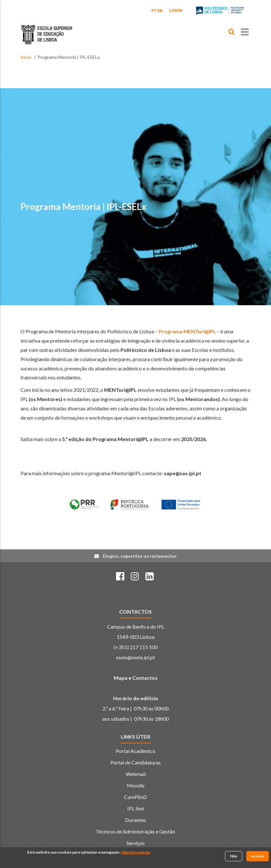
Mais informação (136, 853)
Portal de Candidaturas (135, 762)
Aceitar (258, 857)
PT (154, 11)
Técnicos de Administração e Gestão (135, 831)
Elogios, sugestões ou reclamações (140, 556)
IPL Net (136, 808)
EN (160, 11)
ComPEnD (135, 797)
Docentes (135, 820)
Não (234, 857)
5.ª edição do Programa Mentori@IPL (105, 439)
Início (26, 57)
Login (176, 10)
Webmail (136, 774)
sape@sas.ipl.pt (183, 473)
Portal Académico (135, 751)
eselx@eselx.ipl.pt (135, 657)
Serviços (136, 843)
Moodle (136, 785)
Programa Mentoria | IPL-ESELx (83, 207)
